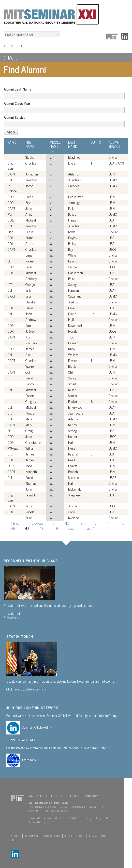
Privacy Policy (91, 818)
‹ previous (36, 523)
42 (81, 523)
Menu (9, 57)
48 (42, 528)
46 (13, 528)
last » (90, 528)
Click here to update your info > (26, 689)
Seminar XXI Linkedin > (37, 727)
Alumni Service (15, 117)
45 (122, 523)
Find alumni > (13, 613)
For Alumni (98, 836)
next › (72, 528)
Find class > (12, 617)
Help (21, 46)
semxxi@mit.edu (40, 818)
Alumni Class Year (17, 103)
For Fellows (74, 836)
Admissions (52, 836)
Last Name (72, 144)
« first (15, 523)
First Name (30, 144)
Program (32, 836)
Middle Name (55, 146)
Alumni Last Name (18, 89)
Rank (12, 142)
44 (109, 523)
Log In (9, 46)
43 (95, 523)
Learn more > (31, 760)
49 (56, 528)
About (15, 836)
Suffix (96, 142)
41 (67, 523)
